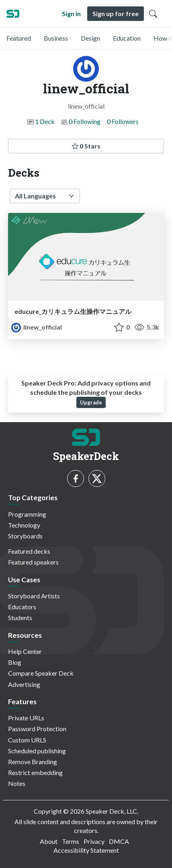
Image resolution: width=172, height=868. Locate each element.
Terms (71, 841)
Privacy (94, 841)
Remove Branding (33, 762)
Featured (19, 38)
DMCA (119, 841)
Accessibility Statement (86, 850)
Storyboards (25, 536)
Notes (17, 783)
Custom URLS (27, 740)
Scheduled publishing (37, 751)
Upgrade (91, 402)
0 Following (85, 121)
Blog (15, 662)
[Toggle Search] (153, 14)
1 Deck (45, 121)
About (49, 841)
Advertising (24, 684)
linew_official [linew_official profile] (37, 327)
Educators (22, 607)
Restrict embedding (35, 772)
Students (20, 617)
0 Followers (123, 121)
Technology (24, 525)
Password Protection (37, 729)
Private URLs (26, 718)
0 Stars (86, 146)
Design (90, 38)
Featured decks (29, 551)
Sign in (71, 13)
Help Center (25, 651)
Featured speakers (33, 562)
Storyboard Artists (34, 596)
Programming (27, 514)
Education (127, 38)
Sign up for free (116, 13)
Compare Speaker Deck (41, 673)
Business (56, 38)
